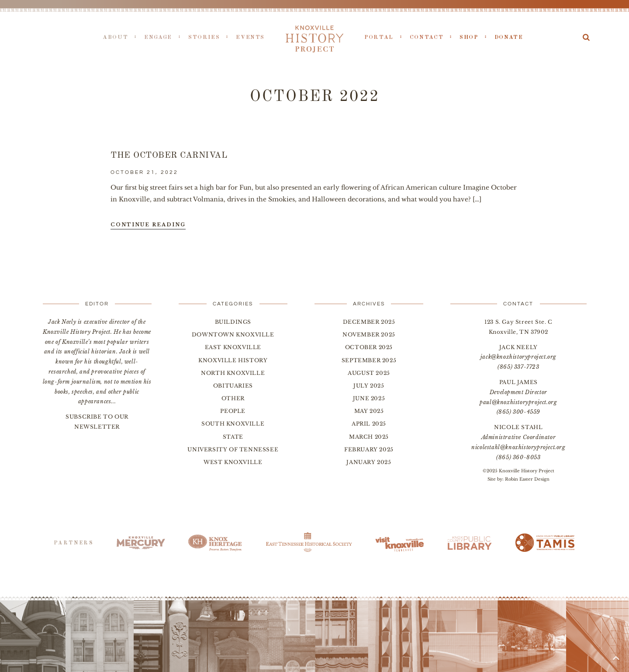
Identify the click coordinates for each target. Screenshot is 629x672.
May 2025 (369, 411)
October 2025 (369, 347)
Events (250, 37)
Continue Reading (148, 225)
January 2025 (369, 462)
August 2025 (369, 373)
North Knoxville (233, 373)
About (115, 37)
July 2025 (369, 386)
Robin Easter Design (527, 479)
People (233, 411)
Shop (469, 37)
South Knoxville (233, 424)
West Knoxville (233, 462)
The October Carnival (169, 156)
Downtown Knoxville (233, 334)
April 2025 (369, 424)
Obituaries (233, 386)
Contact (427, 37)
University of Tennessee (233, 449)
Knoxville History (233, 360)
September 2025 (369, 360)
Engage (158, 37)
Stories (204, 37)
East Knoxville (233, 347)
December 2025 (369, 322)
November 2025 (369, 334)
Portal (379, 37)
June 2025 (369, 398)
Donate (509, 37)
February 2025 (369, 449)
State (233, 437)
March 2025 (369, 437)
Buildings (233, 322)
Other (233, 398)
